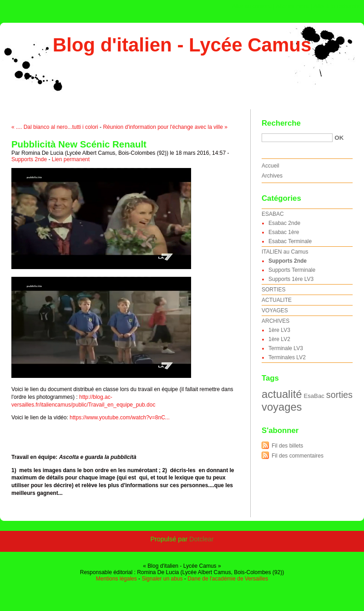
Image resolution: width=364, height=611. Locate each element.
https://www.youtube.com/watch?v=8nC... (120, 418)
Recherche (281, 123)
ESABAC (273, 214)
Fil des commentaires (298, 456)
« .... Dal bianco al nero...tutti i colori (55, 127)
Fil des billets (287, 446)
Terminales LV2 (287, 357)
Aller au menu (293, 6)
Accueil (270, 166)
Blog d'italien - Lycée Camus (182, 45)
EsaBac (314, 396)
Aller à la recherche (337, 6)
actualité (282, 394)
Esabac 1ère (284, 232)
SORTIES (273, 290)
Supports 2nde (29, 159)
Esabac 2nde (284, 223)
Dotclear (202, 539)
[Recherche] (297, 138)
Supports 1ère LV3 (291, 279)
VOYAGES (275, 311)
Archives (272, 176)
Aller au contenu (252, 6)
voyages (282, 407)
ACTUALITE (277, 300)
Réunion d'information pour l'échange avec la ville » (165, 127)
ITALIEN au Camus (285, 252)
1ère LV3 (279, 330)
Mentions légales (116, 579)
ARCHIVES (276, 321)
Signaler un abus (162, 579)
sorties (339, 395)
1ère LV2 (279, 339)
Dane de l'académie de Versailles (228, 579)
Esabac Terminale (290, 241)
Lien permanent (71, 159)
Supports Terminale (292, 270)
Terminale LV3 (286, 348)
